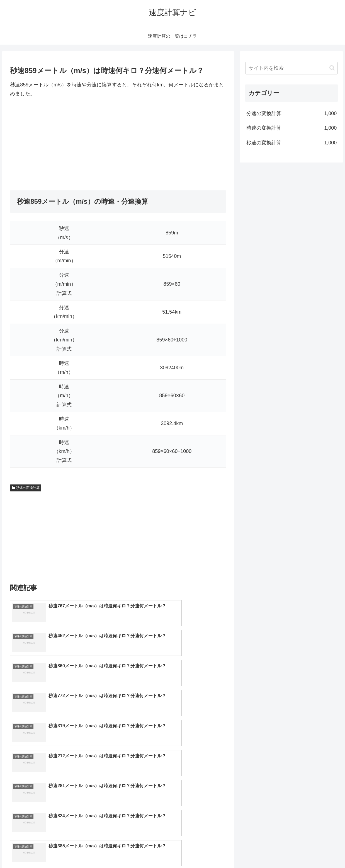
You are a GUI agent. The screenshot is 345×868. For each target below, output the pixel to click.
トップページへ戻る (277, 850)
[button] (332, 68)
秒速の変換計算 (26, 488)
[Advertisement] (118, 144)
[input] (291, 68)
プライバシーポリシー (320, 850)
